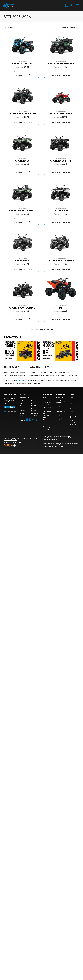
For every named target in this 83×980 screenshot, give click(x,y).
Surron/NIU (46, 429)
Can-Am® (46, 405)
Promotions (73, 414)
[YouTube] (33, 420)
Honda (45, 424)
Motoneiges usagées (60, 419)
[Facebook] (27, 420)
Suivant (52, 330)
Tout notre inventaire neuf (47, 402)
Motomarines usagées (60, 415)
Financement (60, 422)
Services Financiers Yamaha (73, 410)
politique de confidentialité (51, 445)
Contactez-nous (74, 401)
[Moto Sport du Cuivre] (10, 6)
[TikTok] (37, 420)
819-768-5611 (11, 411)
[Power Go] (22, 446)
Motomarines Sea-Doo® (47, 408)
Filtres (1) (10, 27)
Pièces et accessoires (73, 424)
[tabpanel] (29, 408)
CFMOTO (46, 422)
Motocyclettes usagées (60, 406)
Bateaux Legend (48, 427)
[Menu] (77, 6)
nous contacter (20, 380)
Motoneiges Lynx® (47, 416)
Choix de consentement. (57, 446)
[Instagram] (30, 420)
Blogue (72, 403)
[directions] (72, 6)
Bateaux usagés (61, 411)
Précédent (32, 330)
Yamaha (45, 420)
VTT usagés (59, 409)
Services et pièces (73, 417)
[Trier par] (68, 27)
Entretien (72, 420)
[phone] (66, 6)
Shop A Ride (18, 442)
